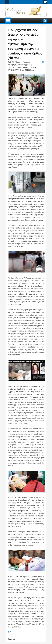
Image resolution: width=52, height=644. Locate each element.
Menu (7, 2)
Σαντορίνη (11, 67)
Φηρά (22, 70)
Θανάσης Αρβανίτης (24, 65)
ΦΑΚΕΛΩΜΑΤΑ (13, 70)
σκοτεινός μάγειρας (23, 67)
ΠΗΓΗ (10, 632)
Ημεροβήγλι (12, 65)
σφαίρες (34, 67)
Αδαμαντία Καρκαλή (22, 62)
